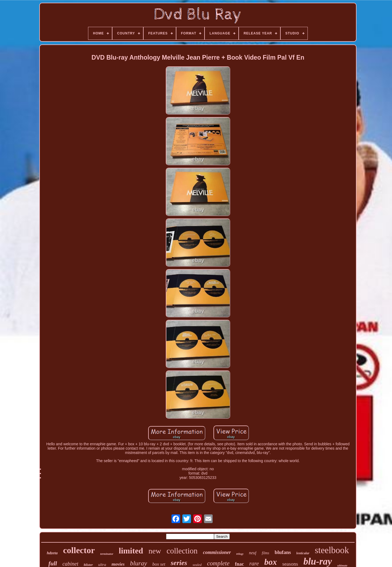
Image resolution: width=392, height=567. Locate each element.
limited (131, 551)
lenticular (303, 553)
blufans (283, 552)
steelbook (332, 550)
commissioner (217, 552)
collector (79, 550)
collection (182, 551)
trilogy (240, 554)
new (155, 551)
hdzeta (52, 553)
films (265, 553)
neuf (253, 553)
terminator (107, 554)
